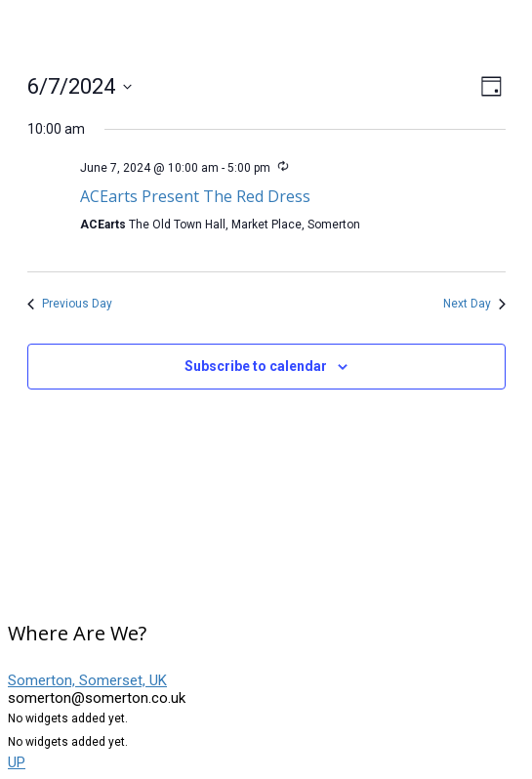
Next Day (474, 304)
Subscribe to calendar (256, 366)
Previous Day (70, 304)
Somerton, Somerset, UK (87, 680)
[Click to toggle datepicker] (80, 86)
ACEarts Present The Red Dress (195, 196)
